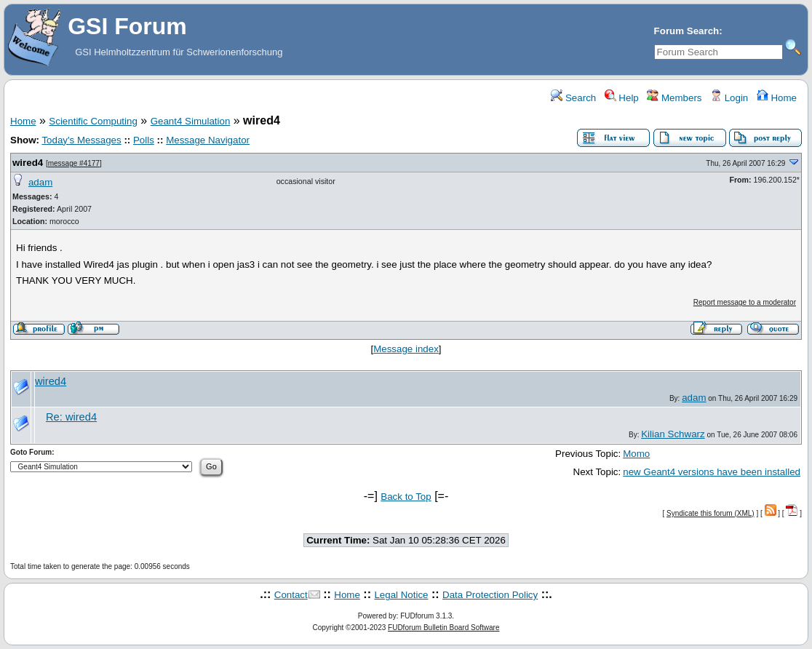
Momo (636, 454)
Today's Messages (81, 140)
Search (573, 98)
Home (777, 98)
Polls (144, 140)
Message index (406, 349)
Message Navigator (208, 140)
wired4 (28, 163)
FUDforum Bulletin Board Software (443, 628)
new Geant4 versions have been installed (712, 472)
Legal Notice (401, 595)
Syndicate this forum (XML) (710, 513)
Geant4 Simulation (191, 121)
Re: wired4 (71, 417)
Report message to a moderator (745, 302)
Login (729, 98)
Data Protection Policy (490, 595)
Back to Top (406, 497)
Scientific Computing (93, 121)
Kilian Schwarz (673, 434)
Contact (291, 595)
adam (40, 182)
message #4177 (74, 163)
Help (622, 98)
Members (674, 98)
